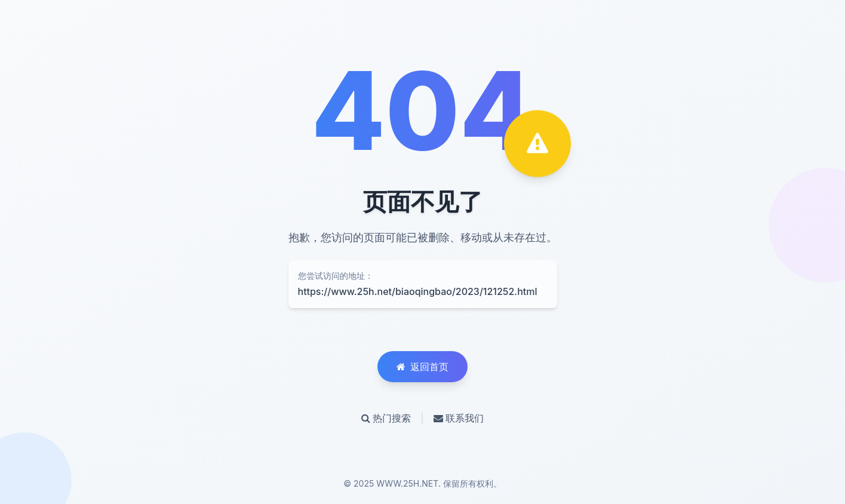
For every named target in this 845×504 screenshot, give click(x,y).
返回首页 (422, 367)
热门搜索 (386, 418)
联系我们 (459, 418)
